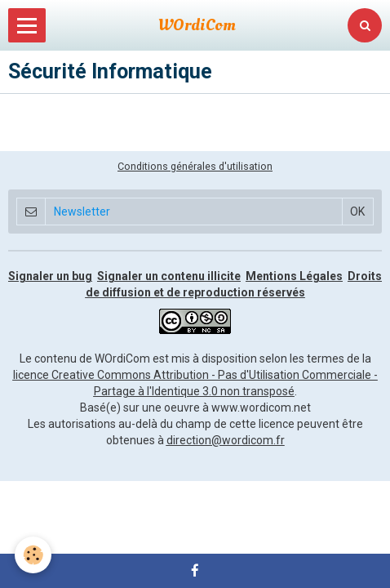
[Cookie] (33, 555)
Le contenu (48, 359)
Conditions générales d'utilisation (195, 166)
